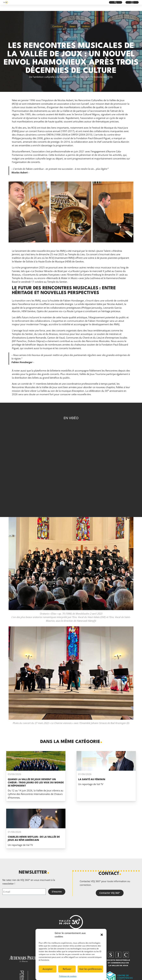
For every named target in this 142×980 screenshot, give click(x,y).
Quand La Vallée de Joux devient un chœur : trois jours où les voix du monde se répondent (36, 782)
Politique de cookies (68, 976)
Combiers (58, 26)
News (73, 26)
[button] (102, 935)
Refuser (67, 969)
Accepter (48, 969)
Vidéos (86, 26)
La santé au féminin (92, 779)
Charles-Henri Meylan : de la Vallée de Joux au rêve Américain (34, 838)
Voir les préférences (90, 969)
